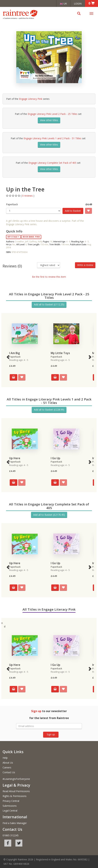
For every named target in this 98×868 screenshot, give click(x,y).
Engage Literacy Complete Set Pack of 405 (52, 163)
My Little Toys (60, 353)
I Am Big (14, 353)
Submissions (10, 806)
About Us (8, 763)
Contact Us (9, 772)
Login (78, 3)
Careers (7, 767)
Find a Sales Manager (15, 823)
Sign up (51, 734)
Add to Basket (73, 211)
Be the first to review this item (49, 277)
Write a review (85, 265)
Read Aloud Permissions (16, 791)
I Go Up (55, 458)
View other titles (49, 120)
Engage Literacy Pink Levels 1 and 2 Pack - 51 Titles (52, 138)
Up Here (15, 458)
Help (5, 758)
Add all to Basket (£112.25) (49, 304)
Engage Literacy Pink (31, 99)
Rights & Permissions (15, 796)
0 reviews (28, 196)
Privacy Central (11, 801)
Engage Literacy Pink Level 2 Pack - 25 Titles (53, 114)
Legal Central (10, 811)
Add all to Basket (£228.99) (49, 410)
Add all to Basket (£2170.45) (49, 515)
